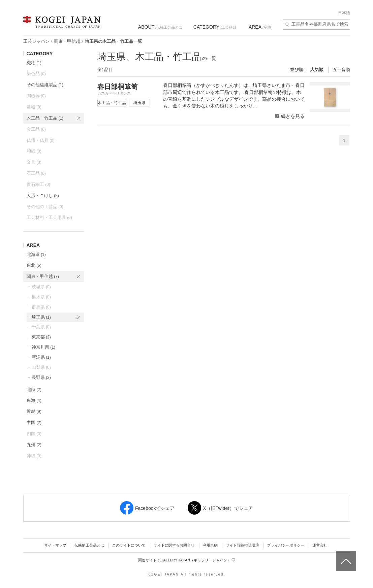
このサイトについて (129, 545)
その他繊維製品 (45, 85)
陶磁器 (36, 96)
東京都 (41, 337)
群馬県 (41, 307)
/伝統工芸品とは (160, 27)
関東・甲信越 (67, 41)
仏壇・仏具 (41, 140)
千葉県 (41, 327)
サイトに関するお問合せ (174, 545)
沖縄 (34, 456)
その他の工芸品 (45, 207)
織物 (34, 63)
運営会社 (320, 545)
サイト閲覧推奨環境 (242, 545)
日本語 (344, 13)
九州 (34, 445)
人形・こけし (43, 195)
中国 (34, 422)
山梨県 (41, 367)
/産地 (260, 27)
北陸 (34, 389)
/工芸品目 (215, 27)
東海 (34, 400)
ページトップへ (345, 556)
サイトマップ (55, 545)
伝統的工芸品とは (89, 545)
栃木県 (41, 297)
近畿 (34, 411)
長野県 (41, 377)
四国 (34, 434)
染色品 (36, 74)
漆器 (34, 107)
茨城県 (41, 287)
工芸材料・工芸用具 (49, 217)
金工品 (36, 129)
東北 (34, 265)
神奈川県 (43, 347)
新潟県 (41, 357)
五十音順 (341, 70)
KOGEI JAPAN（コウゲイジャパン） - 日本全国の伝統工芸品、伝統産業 (61, 26)
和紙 (34, 151)
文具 (34, 162)
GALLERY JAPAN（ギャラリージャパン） (198, 560)
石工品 (36, 173)
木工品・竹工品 (45, 118)
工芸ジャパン (36, 41)
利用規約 (210, 545)
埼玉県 (41, 317)
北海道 (36, 254)
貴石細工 (38, 184)
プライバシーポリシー (286, 545)
